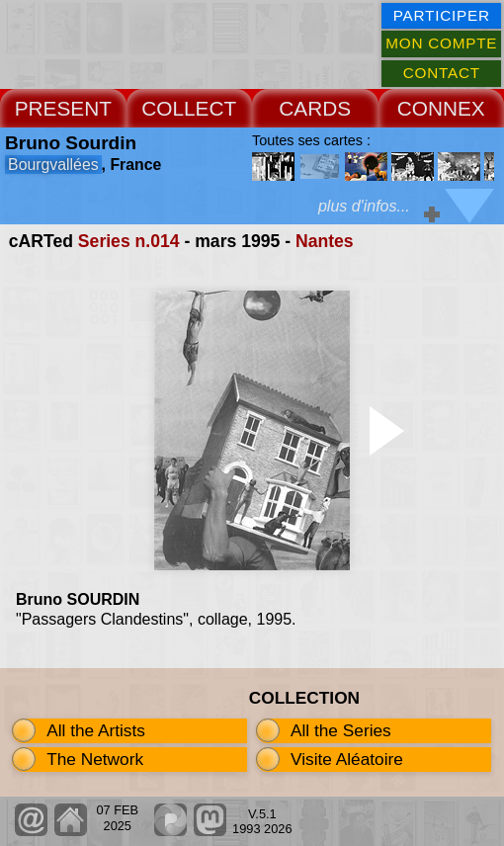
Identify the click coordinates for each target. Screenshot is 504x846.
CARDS (315, 108)
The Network (95, 759)
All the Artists (96, 730)
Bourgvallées (53, 165)
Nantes (325, 241)
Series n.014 (129, 241)
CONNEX (441, 108)
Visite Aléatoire (347, 759)
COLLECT (189, 108)
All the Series (341, 730)
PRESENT (63, 108)
